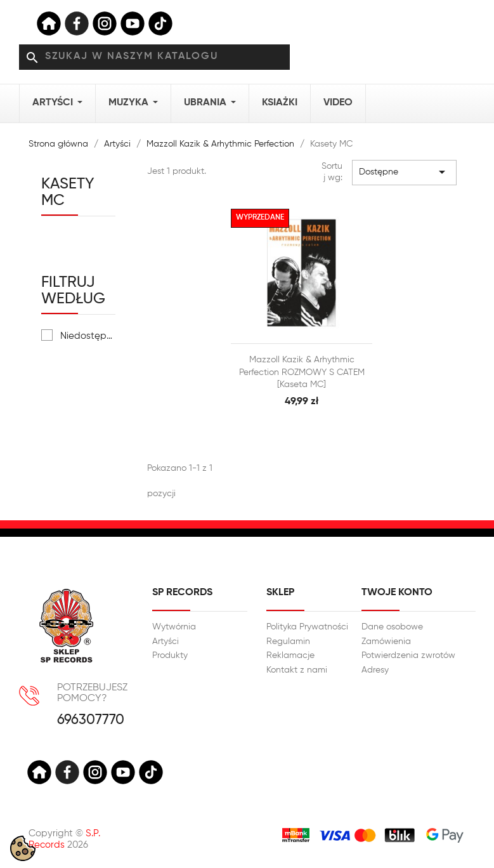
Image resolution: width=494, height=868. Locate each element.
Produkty (170, 655)
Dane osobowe (392, 627)
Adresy (375, 670)
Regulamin (288, 641)
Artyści (166, 641)
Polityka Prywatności (307, 627)
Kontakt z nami (297, 670)
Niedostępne (88, 336)
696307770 (91, 721)
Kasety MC (68, 192)
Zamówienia (386, 641)
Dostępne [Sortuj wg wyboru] (404, 172)
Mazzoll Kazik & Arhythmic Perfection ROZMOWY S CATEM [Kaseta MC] (302, 372)
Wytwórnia (174, 627)
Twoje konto (397, 593)
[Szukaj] (154, 57)
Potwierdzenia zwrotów (408, 655)
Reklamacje (290, 655)
